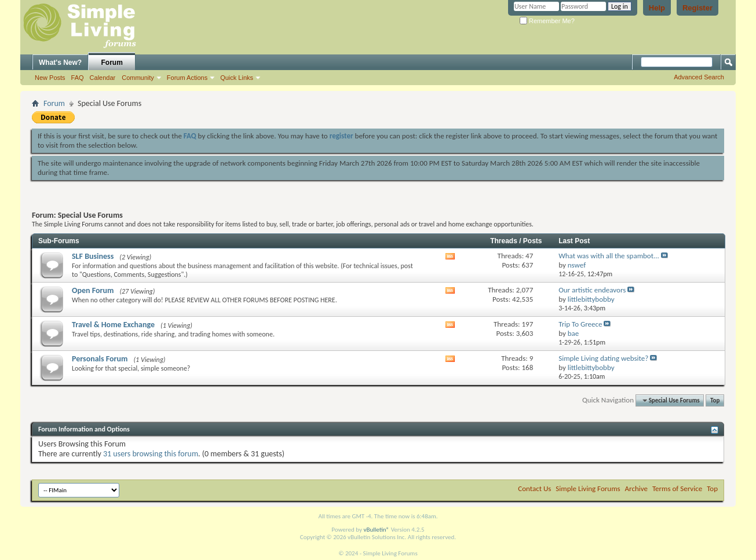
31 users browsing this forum (151, 454)
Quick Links (237, 78)
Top (715, 400)
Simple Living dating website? (603, 358)
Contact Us (534, 488)
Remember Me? (547, 21)
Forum (112, 63)
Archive (636, 488)
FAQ (78, 78)
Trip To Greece (580, 324)
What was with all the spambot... (609, 256)
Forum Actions (187, 78)
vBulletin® (376, 530)
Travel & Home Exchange (113, 325)
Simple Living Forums (588, 488)
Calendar (103, 78)
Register (697, 8)
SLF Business (93, 256)
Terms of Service (677, 488)
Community (138, 78)
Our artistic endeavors (592, 290)
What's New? (60, 63)
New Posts (50, 78)
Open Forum (93, 290)
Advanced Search (699, 77)
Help (657, 8)
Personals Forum (100, 359)
